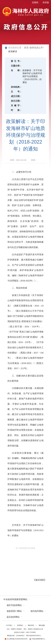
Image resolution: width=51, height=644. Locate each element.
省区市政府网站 (14, 605)
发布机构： (16, 87)
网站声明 (31, 625)
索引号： (16, 61)
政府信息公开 (36, 48)
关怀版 (46, 3)
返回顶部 (40, 580)
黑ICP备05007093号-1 (34, 636)
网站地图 (42, 625)
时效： (16, 110)
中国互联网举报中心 (37, 639)
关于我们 (9, 625)
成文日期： (16, 96)
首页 (26, 48)
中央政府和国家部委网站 (15, 599)
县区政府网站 (13, 617)
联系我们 (20, 625)
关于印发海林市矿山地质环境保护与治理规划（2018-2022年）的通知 (26, 530)
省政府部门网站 (14, 611)
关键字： (16, 105)
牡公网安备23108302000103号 (16, 639)
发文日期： (16, 101)
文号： (16, 92)
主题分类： (16, 66)
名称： (16, 70)
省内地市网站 (37, 611)
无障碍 (35, 3)
